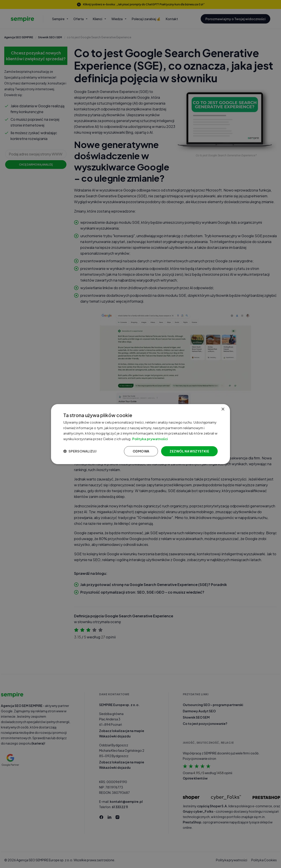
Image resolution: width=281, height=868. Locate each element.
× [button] (223, 409)
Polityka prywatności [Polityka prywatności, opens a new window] (154, 439)
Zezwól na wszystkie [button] (189, 451)
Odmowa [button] (141, 451)
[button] (80, 451)
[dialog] (140, 434)
